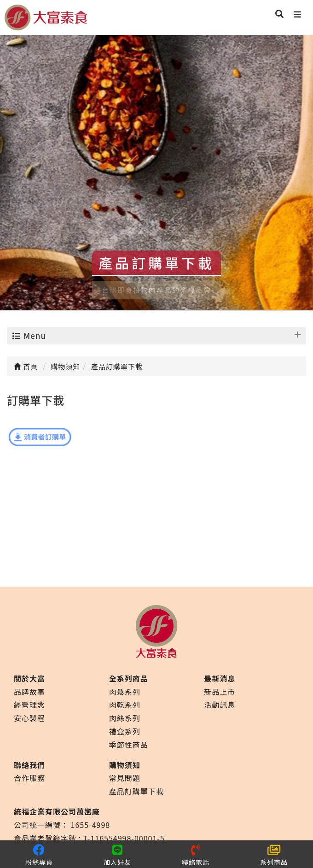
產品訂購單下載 (136, 791)
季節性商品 (129, 745)
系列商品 (274, 854)
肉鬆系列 (125, 692)
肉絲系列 (125, 718)
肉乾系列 (125, 705)
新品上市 (220, 692)
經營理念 (29, 705)
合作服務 (29, 778)
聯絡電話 (196, 854)
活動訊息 (220, 705)
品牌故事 (29, 692)
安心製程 (29, 718)
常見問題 (125, 778)
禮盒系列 (125, 731)
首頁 (26, 366)
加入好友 (117, 854)
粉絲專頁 (39, 854)
